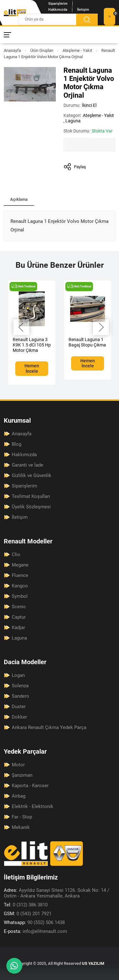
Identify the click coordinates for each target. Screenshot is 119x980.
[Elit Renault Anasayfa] (15, 13)
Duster (19, 707)
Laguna (73, 121)
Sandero (20, 696)
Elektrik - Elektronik (33, 806)
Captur (19, 617)
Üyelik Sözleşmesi (31, 507)
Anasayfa (12, 50)
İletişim (83, 10)
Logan (18, 675)
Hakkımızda (58, 10)
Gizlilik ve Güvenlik (32, 475)
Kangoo (20, 586)
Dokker (19, 717)
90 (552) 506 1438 (34, 922)
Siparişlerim (58, 4)
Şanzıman (22, 775)
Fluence (20, 575)
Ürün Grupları (42, 50)
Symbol (20, 596)
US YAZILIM (93, 963)
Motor (18, 765)
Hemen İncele (32, 368)
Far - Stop (22, 817)
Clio (16, 554)
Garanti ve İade (27, 465)
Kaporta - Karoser (30, 786)
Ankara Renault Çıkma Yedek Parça (49, 727)
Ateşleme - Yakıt (77, 50)
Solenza (20, 686)
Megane (20, 565)
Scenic (19, 607)
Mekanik (21, 827)
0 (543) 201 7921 (28, 914)
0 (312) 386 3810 (26, 905)
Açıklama (19, 199)
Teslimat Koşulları (31, 496)
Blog (17, 444)
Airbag (19, 796)
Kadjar (18, 628)
